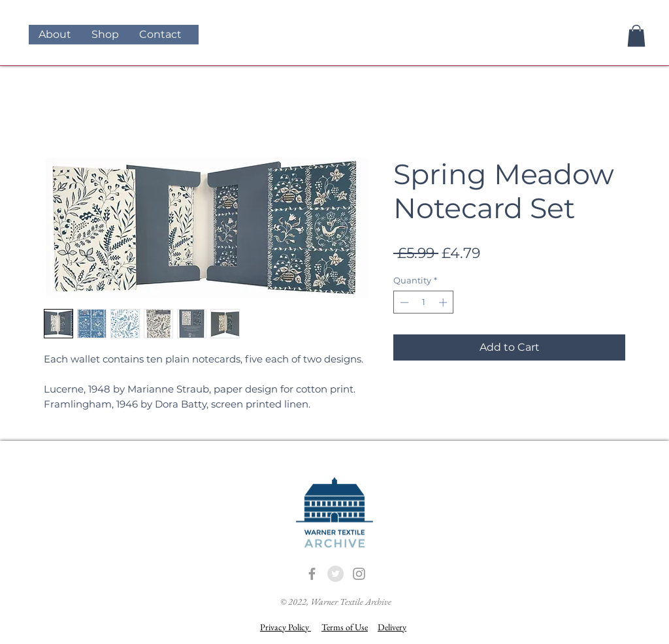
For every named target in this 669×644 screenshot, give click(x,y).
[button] (636, 36)
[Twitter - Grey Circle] (335, 574)
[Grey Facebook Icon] (312, 574)
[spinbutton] (424, 302)
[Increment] (444, 302)
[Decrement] (403, 302)
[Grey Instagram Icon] (359, 574)
